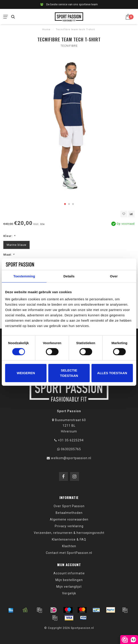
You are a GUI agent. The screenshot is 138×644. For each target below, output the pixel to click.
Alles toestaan (112, 373)
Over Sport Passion (69, 506)
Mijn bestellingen (69, 580)
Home (46, 29)
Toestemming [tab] (24, 276)
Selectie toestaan (69, 373)
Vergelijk (69, 593)
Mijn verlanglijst (69, 587)
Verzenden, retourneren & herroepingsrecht (69, 533)
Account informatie (69, 573)
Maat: (9, 255)
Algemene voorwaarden (69, 519)
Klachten (69, 546)
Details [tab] (69, 276)
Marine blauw (16, 245)
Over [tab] (114, 276)
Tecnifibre (69, 46)
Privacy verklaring (69, 526)
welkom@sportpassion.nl (71, 458)
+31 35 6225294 (71, 440)
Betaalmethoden (69, 513)
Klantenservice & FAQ (69, 539)
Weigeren (26, 373)
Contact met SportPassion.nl (69, 553)
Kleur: (9, 236)
